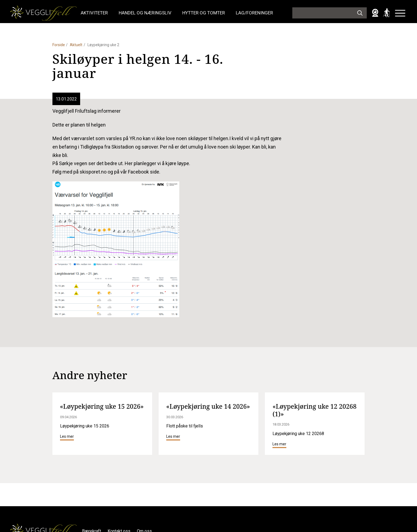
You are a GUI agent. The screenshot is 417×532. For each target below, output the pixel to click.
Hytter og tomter (204, 13)
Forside (59, 45)
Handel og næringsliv (145, 13)
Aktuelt (76, 45)
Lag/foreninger (254, 13)
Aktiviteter (94, 13)
